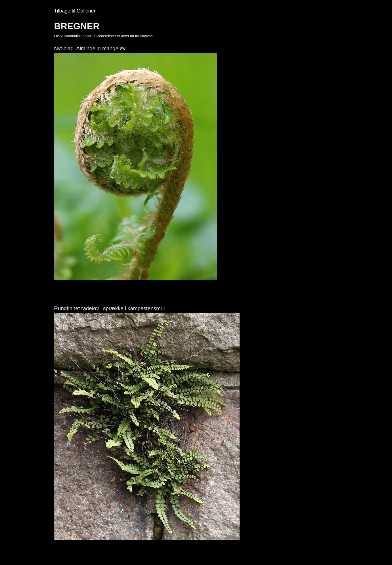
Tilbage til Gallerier (75, 11)
